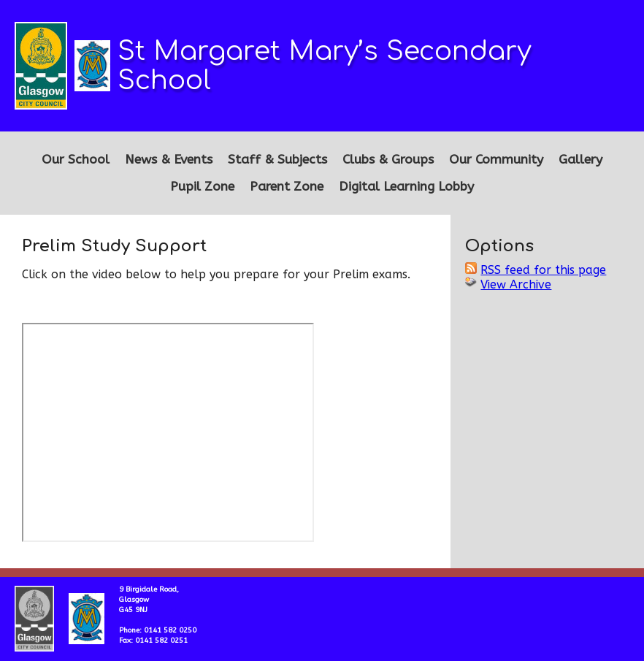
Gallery (580, 160)
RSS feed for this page (543, 270)
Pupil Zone (202, 187)
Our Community (496, 160)
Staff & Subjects (277, 160)
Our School (76, 160)
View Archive (516, 284)
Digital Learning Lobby (406, 187)
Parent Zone (287, 187)
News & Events (169, 160)
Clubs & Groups (388, 160)
